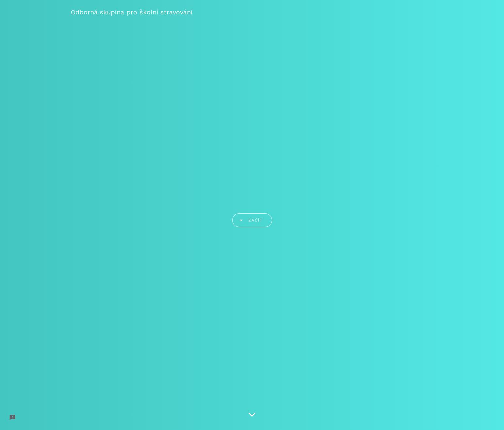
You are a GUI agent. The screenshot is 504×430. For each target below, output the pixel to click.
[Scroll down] (252, 415)
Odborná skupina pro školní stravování (132, 12)
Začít (249, 220)
